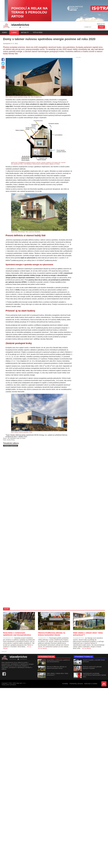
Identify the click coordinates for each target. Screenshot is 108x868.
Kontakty (65, 684)
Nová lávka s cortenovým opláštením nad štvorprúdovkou (58, 661)
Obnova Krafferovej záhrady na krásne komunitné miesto (57, 668)
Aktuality (25, 33)
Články (14, 33)
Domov (5, 33)
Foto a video (38, 33)
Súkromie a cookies (91, 684)
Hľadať (101, 27)
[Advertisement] (26, 527)
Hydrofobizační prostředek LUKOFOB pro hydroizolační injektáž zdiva (94, 675)
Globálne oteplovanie (11, 446)
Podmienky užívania (76, 684)
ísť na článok (42, 648)
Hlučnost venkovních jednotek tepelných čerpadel (92, 668)
